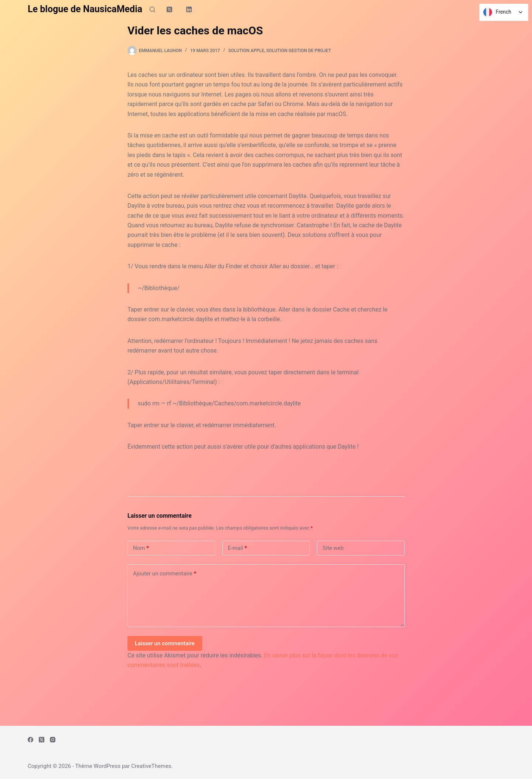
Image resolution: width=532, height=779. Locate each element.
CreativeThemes (151, 766)
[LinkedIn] (189, 9)
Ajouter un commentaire (165, 574)
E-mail (238, 548)
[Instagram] (53, 740)
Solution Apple (246, 51)
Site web (333, 548)
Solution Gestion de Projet (299, 51)
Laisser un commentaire (165, 643)
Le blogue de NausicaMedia (85, 9)
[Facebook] (30, 740)
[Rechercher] (152, 9)
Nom (141, 548)
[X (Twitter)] (170, 9)
